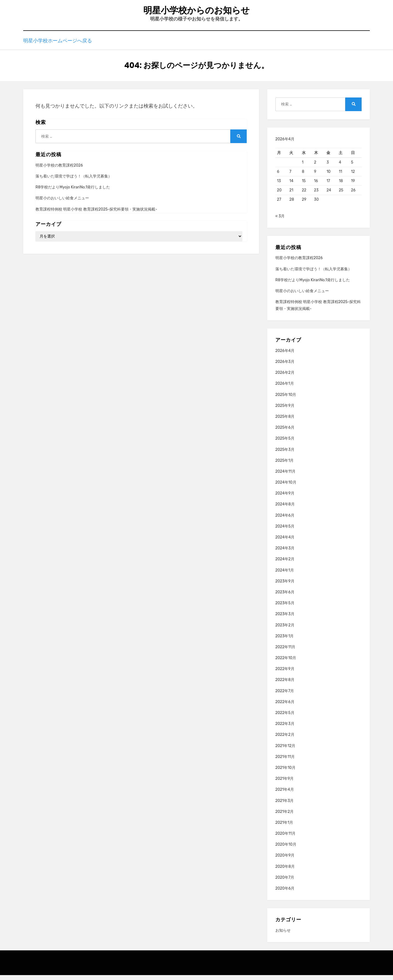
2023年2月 (285, 630)
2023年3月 (285, 619)
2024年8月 (285, 509)
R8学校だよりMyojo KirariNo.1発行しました (73, 192)
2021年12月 (285, 751)
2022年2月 (285, 740)
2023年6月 (285, 597)
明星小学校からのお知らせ (196, 11)
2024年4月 (285, 542)
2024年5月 (285, 531)
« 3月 (280, 221)
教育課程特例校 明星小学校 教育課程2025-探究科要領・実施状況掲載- (96, 214)
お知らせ (283, 935)
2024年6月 (285, 520)
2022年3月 (285, 729)
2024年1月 (285, 575)
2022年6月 (285, 707)
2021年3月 (285, 805)
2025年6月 (285, 432)
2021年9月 (285, 784)
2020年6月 (285, 893)
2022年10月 (286, 663)
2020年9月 (285, 860)
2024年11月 (285, 476)
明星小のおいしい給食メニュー (62, 203)
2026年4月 (285, 356)
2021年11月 (285, 762)
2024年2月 (285, 564)
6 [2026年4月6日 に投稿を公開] (278, 177)
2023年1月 (285, 641)
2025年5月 (285, 443)
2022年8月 (285, 685)
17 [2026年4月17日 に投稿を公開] (328, 186)
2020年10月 (286, 849)
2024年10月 (286, 487)
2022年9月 (285, 674)
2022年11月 (285, 652)
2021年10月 (285, 773)
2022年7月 (285, 696)
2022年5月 (285, 718)
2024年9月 (285, 498)
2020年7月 (285, 882)
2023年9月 (285, 586)
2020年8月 (285, 871)
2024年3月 (285, 553)
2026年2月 (285, 378)
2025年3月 (285, 454)
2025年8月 (285, 421)
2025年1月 (285, 465)
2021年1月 (284, 827)
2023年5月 (285, 608)
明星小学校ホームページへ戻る (58, 45)
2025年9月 (285, 411)
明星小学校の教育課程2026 (59, 170)
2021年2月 (285, 817)
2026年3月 (285, 367)
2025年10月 (286, 400)
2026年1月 (285, 388)
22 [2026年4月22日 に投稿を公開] (304, 195)
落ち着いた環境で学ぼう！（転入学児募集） (74, 181)
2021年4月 (285, 794)
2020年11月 (285, 838)
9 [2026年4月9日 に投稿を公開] (315, 177)
